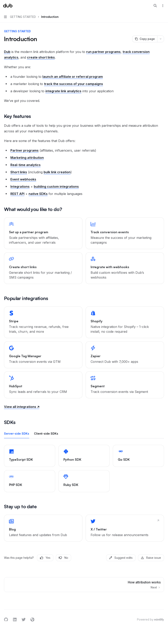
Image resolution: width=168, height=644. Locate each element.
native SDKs (38, 194)
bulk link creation (57, 172)
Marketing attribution (27, 158)
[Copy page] (145, 39)
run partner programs (103, 52)
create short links (41, 57)
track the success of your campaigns (73, 84)
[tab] (17, 433)
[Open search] (155, 6)
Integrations (20, 187)
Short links (19, 172)
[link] (43, 233)
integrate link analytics (63, 91)
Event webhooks (23, 179)
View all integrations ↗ (22, 407)
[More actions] (163, 6)
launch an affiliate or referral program (73, 77)
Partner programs (24, 150)
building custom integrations (56, 187)
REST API (17, 194)
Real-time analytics (25, 165)
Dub (7, 52)
